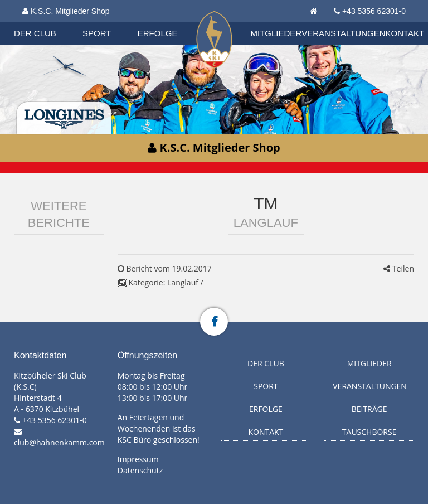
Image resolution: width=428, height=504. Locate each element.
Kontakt (405, 33)
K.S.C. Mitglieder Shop (66, 11)
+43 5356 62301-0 (374, 11)
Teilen (399, 268)
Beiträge (369, 409)
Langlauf (183, 282)
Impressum (138, 459)
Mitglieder (276, 33)
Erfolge (158, 33)
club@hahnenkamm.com (59, 442)
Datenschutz (140, 470)
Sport (97, 33)
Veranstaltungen (343, 33)
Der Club (35, 33)
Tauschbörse (369, 432)
